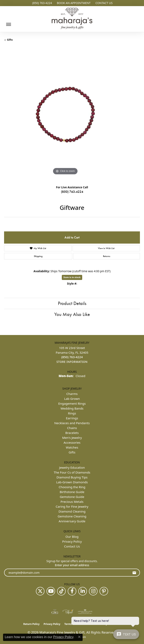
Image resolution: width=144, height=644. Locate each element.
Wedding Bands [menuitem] (72, 408)
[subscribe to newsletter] (134, 573)
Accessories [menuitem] (72, 442)
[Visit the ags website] (85, 612)
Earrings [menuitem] (72, 418)
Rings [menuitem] (72, 413)
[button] (73, 3)
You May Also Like (72, 314)
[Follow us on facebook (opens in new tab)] (72, 591)
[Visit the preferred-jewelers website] (68, 612)
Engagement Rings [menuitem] (72, 403)
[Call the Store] (72, 357)
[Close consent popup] (79, 637)
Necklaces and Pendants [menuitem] (72, 423)
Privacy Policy (72, 541)
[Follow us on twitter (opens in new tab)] (40, 591)
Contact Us (72, 546)
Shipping (38, 256)
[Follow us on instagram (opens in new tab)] (93, 591)
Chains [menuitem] (72, 428)
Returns (107, 256)
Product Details (72, 303)
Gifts (10, 40)
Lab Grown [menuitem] (72, 399)
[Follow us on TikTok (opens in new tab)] (61, 591)
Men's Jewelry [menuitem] (72, 438)
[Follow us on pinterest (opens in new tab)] (104, 591)
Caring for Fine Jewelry (72, 506)
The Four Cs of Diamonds (72, 472)
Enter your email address (72, 565)
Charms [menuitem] (72, 394)
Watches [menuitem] (72, 447)
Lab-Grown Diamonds (72, 482)
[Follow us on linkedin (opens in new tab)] (83, 591)
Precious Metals (72, 502)
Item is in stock (72, 277)
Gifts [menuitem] (72, 452)
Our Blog (72, 537)
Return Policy (31, 624)
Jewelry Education (72, 467)
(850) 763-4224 (72, 192)
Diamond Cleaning (72, 511)
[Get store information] (72, 362)
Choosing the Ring (72, 487)
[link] (42, 3)
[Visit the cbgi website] (55, 612)
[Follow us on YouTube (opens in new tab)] (51, 591)
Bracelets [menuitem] (72, 433)
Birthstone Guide (72, 492)
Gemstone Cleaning (72, 516)
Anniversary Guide (72, 521)
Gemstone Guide (72, 497)
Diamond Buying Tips (72, 477)
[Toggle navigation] (8, 24)
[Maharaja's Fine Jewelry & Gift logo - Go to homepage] (72, 19)
